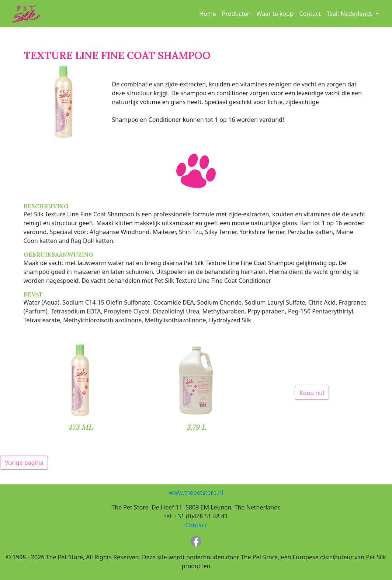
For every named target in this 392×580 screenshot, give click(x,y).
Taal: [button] (350, 14)
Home (208, 14)
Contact (310, 14)
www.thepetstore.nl (196, 493)
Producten (236, 14)
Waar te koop (275, 14)
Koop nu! (312, 393)
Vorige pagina (24, 463)
